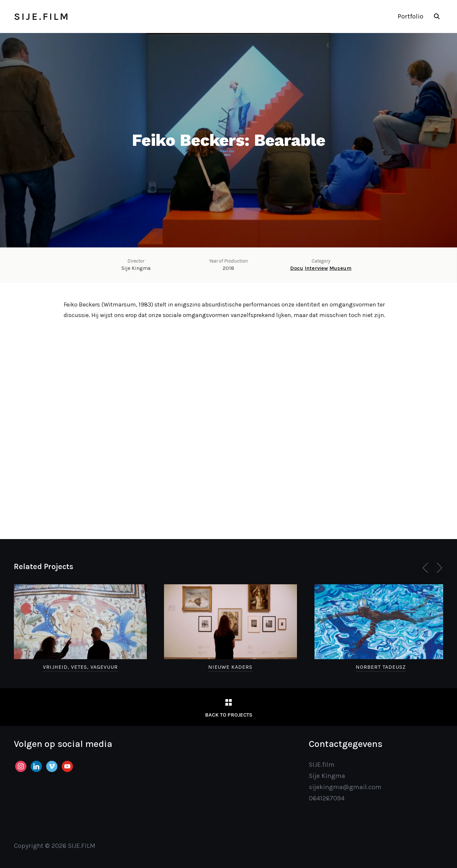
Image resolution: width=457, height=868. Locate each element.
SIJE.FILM (42, 16)
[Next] (438, 568)
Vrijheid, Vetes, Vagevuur (80, 667)
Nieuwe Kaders (230, 667)
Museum (340, 268)
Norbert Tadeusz (381, 667)
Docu (297, 268)
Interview (316, 268)
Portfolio (410, 16)
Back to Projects (229, 715)
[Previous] (427, 568)
